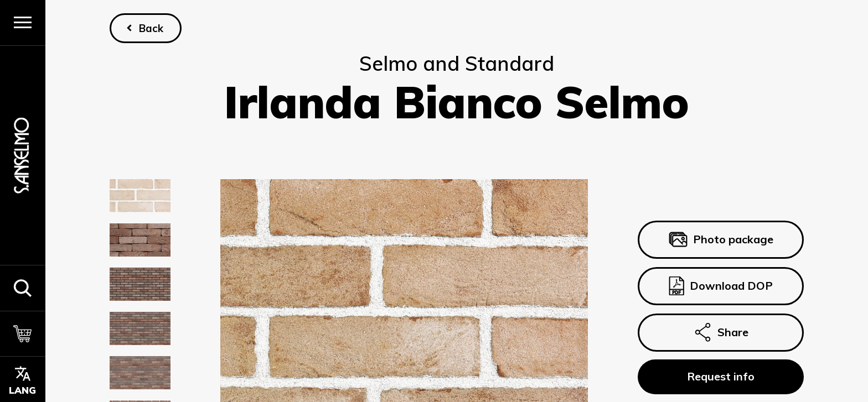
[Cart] (23, 334)
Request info (721, 376)
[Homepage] (23, 155)
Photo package (720, 240)
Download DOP (721, 286)
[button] (23, 288)
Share (721, 332)
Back (151, 28)
